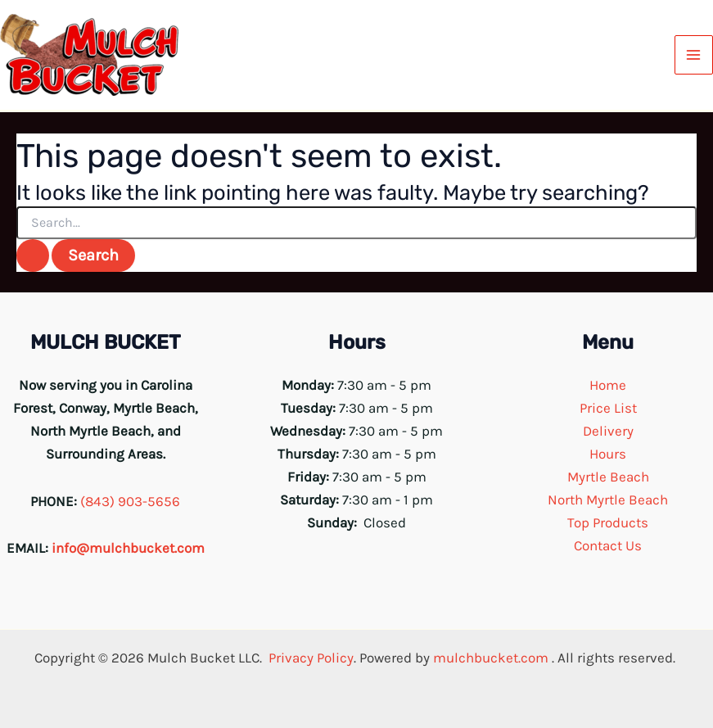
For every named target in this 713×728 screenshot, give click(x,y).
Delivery (608, 431)
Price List (608, 408)
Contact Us (608, 545)
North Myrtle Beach (608, 500)
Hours (608, 454)
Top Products (608, 522)
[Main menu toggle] (694, 55)
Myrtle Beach (608, 477)
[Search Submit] (33, 255)
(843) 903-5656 (130, 501)
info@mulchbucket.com (128, 548)
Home (608, 385)
